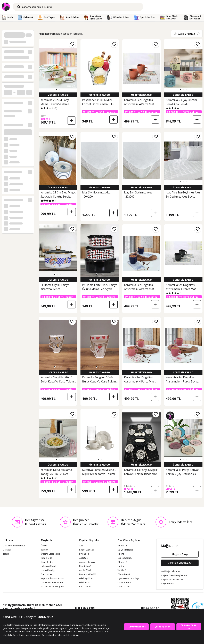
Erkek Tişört (85, 583)
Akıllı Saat (84, 558)
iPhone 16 (122, 562)
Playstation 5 (85, 566)
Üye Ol (44, 546)
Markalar (7, 550)
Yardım (44, 550)
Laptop (121, 566)
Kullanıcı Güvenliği (50, 566)
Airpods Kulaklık (87, 562)
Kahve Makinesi (125, 583)
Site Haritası (47, 574)
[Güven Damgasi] (198, 609)
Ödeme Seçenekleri (50, 554)
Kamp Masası (124, 587)
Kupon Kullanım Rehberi (52, 578)
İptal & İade (47, 558)
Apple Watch (85, 570)
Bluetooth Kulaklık (88, 574)
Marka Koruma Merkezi (14, 546)
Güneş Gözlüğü (125, 558)
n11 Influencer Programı (53, 587)
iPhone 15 (122, 546)
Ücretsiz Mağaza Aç (180, 563)
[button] (56, 89)
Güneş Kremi (124, 574)
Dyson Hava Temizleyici (129, 578)
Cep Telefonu (86, 587)
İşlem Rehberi (48, 562)
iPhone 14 (84, 554)
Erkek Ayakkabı (86, 578)
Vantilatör (122, 570)
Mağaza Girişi (180, 554)
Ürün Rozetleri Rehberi (52, 583)
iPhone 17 (122, 554)
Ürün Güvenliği (48, 570)
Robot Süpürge (87, 550)
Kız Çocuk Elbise (125, 550)
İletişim (6, 554)
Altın (81, 546)
